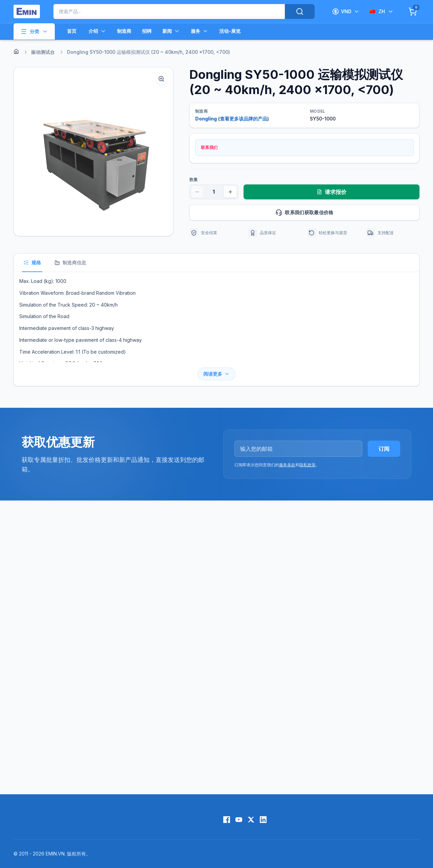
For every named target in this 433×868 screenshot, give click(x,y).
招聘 (147, 31)
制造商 (124, 31)
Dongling (206, 119)
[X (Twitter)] (251, 820)
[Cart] (413, 12)
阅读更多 (216, 374)
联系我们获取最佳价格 (345, 213)
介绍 (97, 31)
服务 (200, 31)
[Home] (16, 51)
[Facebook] (227, 820)
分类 (34, 31)
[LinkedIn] (263, 820)
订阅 (384, 449)
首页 (72, 31)
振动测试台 (43, 52)
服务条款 (287, 465)
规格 (32, 262)
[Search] (300, 12)
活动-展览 (230, 31)
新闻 (171, 31)
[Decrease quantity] (197, 192)
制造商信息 (70, 262)
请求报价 (332, 192)
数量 (193, 180)
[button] (93, 152)
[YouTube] (239, 820)
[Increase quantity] (230, 192)
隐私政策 (307, 465)
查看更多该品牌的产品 (244, 119)
